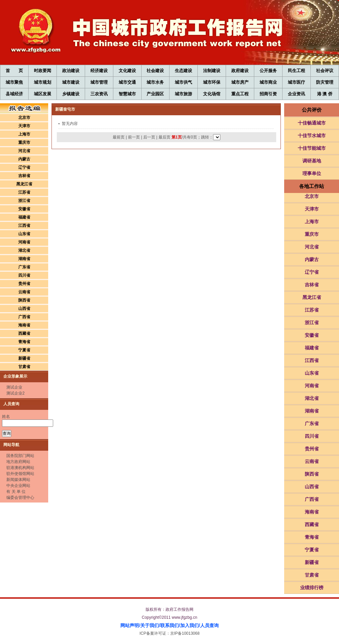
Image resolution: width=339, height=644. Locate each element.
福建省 (24, 217)
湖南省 (24, 259)
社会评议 (325, 71)
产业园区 (155, 94)
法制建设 (212, 71)
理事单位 (312, 173)
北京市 (24, 118)
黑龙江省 (24, 184)
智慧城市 (127, 94)
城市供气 (183, 82)
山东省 (24, 234)
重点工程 (240, 94)
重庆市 (24, 142)
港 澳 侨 (325, 94)
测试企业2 (15, 393)
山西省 (24, 309)
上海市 (24, 134)
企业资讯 (296, 94)
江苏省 (24, 192)
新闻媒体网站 (18, 480)
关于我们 (150, 625)
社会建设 (155, 71)
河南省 (24, 242)
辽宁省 (24, 167)
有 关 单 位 (16, 492)
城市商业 (268, 82)
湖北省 (24, 250)
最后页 (165, 137)
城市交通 (127, 82)
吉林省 (24, 176)
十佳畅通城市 (312, 123)
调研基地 (312, 161)
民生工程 (296, 71)
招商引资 (268, 94)
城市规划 (43, 82)
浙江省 (24, 201)
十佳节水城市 (312, 136)
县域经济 (14, 94)
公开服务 (268, 71)
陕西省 (24, 300)
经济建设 (99, 71)
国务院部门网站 (20, 456)
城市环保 (212, 82)
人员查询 (209, 625)
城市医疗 (296, 82)
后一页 (149, 137)
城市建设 (71, 82)
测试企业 (14, 387)
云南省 (24, 292)
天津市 (24, 126)
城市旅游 (183, 94)
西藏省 (24, 333)
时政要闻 (43, 71)
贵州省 (24, 284)
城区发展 (43, 94)
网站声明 (130, 625)
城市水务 (155, 82)
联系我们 (169, 625)
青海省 (24, 342)
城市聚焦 (14, 82)
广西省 (24, 317)
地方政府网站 (18, 462)
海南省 (24, 325)
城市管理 (99, 82)
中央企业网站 (18, 486)
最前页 (119, 137)
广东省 (24, 267)
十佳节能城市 (312, 148)
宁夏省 (24, 350)
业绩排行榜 (312, 588)
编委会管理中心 (20, 498)
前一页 (134, 137)
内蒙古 (24, 159)
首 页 (14, 71)
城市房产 (240, 82)
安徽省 (24, 209)
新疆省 (24, 358)
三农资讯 (99, 94)
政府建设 (240, 71)
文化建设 (127, 71)
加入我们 (189, 625)
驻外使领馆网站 (20, 474)
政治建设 (71, 71)
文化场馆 (212, 94)
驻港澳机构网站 (20, 468)
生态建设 (183, 71)
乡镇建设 (71, 94)
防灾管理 (325, 82)
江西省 (24, 226)
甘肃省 (24, 367)
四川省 (24, 275)
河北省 (24, 151)
